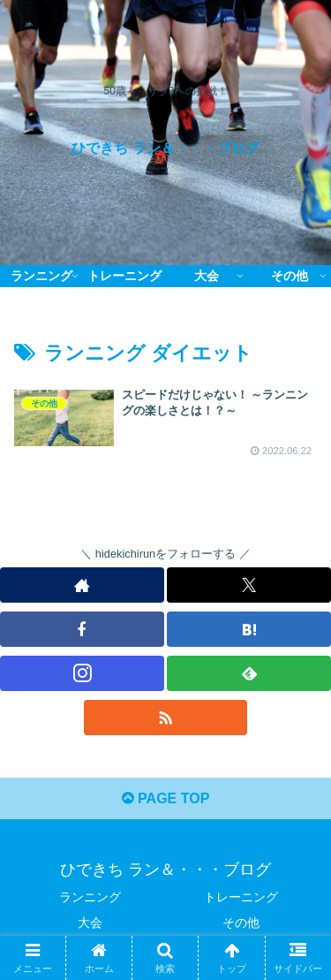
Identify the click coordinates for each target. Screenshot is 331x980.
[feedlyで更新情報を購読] (249, 673)
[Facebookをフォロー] (82, 629)
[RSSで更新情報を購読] (166, 718)
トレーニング (241, 897)
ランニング (90, 897)
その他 (241, 923)
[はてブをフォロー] (249, 629)
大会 (90, 923)
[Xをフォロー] (249, 585)
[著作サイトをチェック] (82, 585)
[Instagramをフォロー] (82, 673)
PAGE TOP (166, 798)
